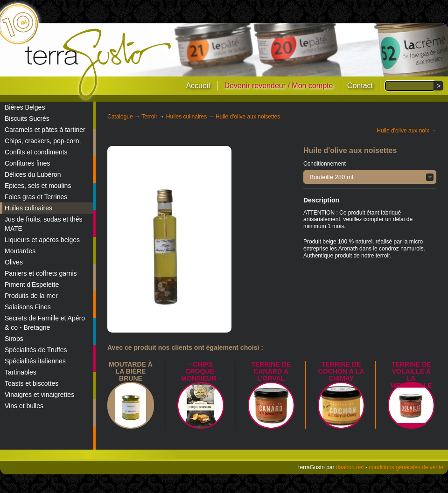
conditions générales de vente (406, 467)
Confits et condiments (36, 152)
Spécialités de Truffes (36, 350)
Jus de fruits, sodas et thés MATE (44, 224)
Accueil (198, 86)
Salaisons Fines (28, 307)
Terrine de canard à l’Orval (271, 371)
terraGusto (99, 64)
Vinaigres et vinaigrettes (39, 395)
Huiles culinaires (28, 208)
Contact (360, 86)
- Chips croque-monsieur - (201, 371)
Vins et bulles (24, 406)
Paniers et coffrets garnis (41, 273)
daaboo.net (350, 467)
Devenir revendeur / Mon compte (278, 86)
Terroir (149, 117)
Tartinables (21, 372)
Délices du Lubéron (33, 174)
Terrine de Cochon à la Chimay (341, 371)
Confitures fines (27, 163)
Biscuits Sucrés (27, 118)
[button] (370, 177)
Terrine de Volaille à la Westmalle (411, 375)
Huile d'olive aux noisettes (248, 117)
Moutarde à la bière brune (131, 371)
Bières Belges (25, 107)
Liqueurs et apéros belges (42, 240)
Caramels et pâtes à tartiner (45, 130)
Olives (14, 262)
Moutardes (20, 251)
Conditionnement (325, 164)
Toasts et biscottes (31, 383)
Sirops (14, 339)
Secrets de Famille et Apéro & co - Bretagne (45, 323)
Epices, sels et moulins (38, 186)
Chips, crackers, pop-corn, (43, 141)
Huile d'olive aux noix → (406, 131)
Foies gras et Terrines (36, 197)
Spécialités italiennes (35, 361)
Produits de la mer (31, 296)
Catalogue (120, 117)
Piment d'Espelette (32, 285)
